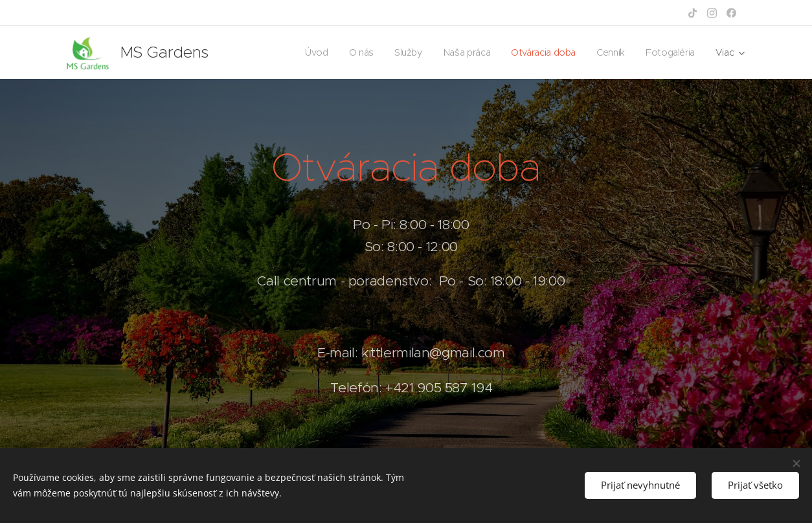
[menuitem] (312, 52)
